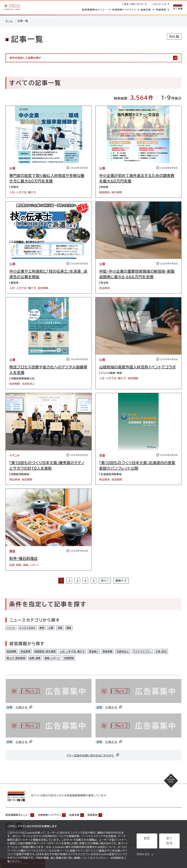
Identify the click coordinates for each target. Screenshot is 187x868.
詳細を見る (143, 851)
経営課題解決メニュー (20, 817)
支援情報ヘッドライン (58, 817)
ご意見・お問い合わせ (132, 4)
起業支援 (88, 817)
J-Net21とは (158, 4)
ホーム (9, 21)
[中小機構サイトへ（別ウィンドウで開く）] (177, 7)
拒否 (147, 842)
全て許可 (169, 842)
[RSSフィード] (173, 36)
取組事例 (109, 817)
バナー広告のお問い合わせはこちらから (93, 757)
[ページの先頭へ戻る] (169, 785)
